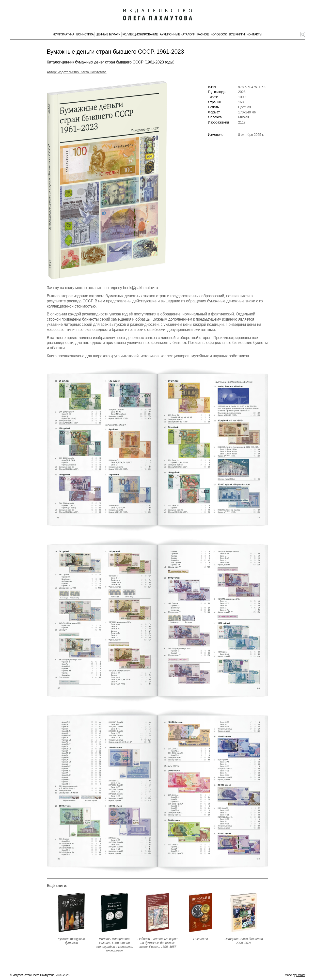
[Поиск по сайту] (303, 34)
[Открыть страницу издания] (71, 912)
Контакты (254, 34)
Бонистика (85, 34)
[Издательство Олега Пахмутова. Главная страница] (157, 15)
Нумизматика (64, 34)
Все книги (237, 34)
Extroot (301, 975)
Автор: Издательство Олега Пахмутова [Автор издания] (77, 72)
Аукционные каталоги (178, 34)
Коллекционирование (140, 34)
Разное (203, 34)
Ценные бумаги (108, 34)
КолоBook (219, 34)
